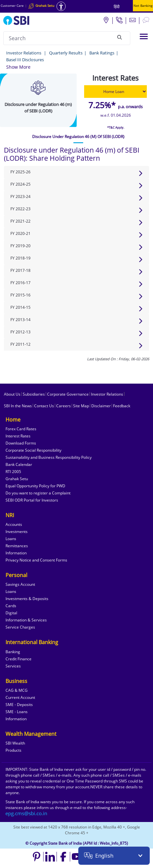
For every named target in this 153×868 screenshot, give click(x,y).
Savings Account (20, 584)
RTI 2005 (13, 472)
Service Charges (20, 627)
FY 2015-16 (20, 295)
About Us (12, 394)
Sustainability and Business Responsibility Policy (49, 457)
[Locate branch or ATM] (106, 20)
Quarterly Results (66, 53)
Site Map (81, 406)
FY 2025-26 (20, 172)
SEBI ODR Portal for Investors (32, 500)
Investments (17, 532)
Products (13, 750)
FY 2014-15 (20, 307)
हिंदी (117, 7)
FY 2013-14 (20, 320)
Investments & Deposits (27, 599)
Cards (11, 606)
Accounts (14, 524)
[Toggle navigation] (144, 36)
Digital (11, 613)
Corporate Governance (68, 394)
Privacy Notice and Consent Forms (36, 560)
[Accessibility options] (61, 6)
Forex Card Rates (21, 429)
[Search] (120, 37)
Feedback (122, 406)
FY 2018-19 (20, 258)
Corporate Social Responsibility (33, 450)
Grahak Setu (17, 479)
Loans (11, 539)
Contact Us (44, 406)
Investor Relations (24, 53)
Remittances (17, 546)
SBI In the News (18, 406)
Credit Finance (19, 659)
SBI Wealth (15, 743)
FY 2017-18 (20, 270)
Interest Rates (18, 436)
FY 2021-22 (20, 221)
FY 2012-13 (20, 332)
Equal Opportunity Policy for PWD (35, 486)
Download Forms (21, 443)
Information (16, 553)
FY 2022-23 (20, 209)
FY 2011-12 (20, 344)
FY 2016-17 (20, 283)
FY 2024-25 (20, 184)
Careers (64, 406)
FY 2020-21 (20, 233)
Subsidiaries (34, 394)
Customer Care (12, 6)
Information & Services (26, 620)
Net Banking (143, 6)
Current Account (20, 697)
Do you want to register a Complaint (38, 493)
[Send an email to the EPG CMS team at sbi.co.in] (27, 813)
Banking (13, 652)
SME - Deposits (19, 705)
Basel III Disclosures (25, 60)
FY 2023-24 (20, 197)
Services (13, 666)
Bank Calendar (19, 464)
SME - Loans (17, 712)
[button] (18, 67)
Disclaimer (101, 406)
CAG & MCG (17, 690)
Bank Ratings (102, 53)
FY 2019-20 (20, 246)
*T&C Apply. (116, 127)
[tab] (78, 137)
